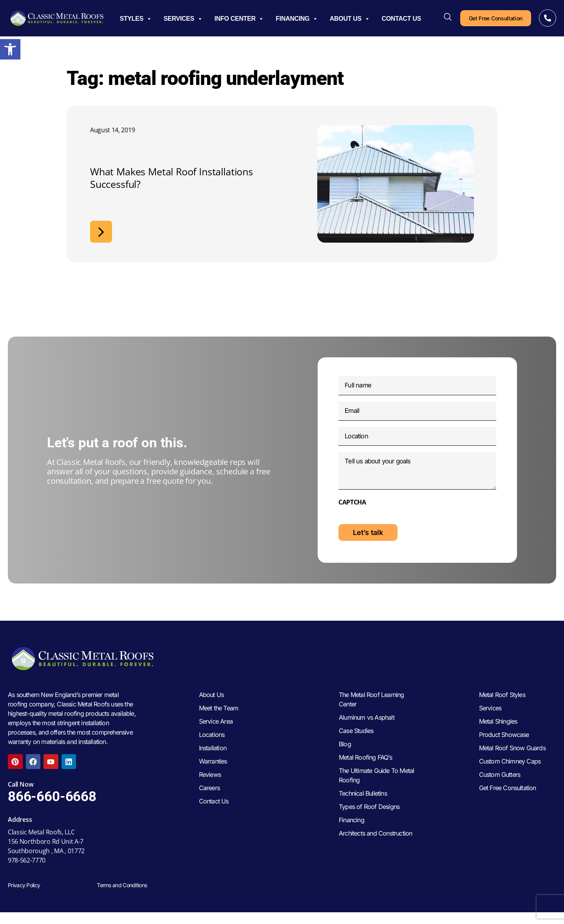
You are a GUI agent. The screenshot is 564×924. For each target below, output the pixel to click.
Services (183, 19)
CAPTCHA (352, 512)
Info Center (239, 19)
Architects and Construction (375, 847)
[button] (10, 49)
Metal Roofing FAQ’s (365, 771)
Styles (136, 19)
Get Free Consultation (508, 802)
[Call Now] (548, 18)
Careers (209, 802)
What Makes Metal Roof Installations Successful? (172, 178)
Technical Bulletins (363, 807)
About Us (350, 19)
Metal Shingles (498, 735)
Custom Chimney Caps (510, 775)
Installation (213, 762)
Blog (345, 758)
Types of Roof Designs (369, 821)
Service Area (216, 735)
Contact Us (402, 19)
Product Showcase (504, 749)
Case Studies (356, 745)
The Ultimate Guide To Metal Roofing (376, 789)
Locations (212, 749)
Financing (297, 19)
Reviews (210, 789)
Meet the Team (219, 722)
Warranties (213, 775)
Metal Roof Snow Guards (512, 762)
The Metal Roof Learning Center (371, 713)
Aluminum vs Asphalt (367, 731)
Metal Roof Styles (502, 709)
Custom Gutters (500, 789)
